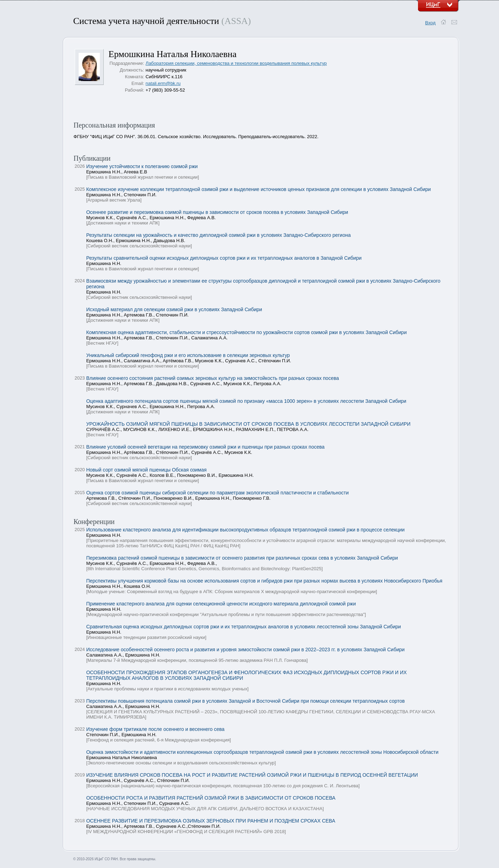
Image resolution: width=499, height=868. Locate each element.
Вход (430, 23)
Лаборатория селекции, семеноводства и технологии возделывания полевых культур (236, 63)
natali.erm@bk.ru (163, 83)
